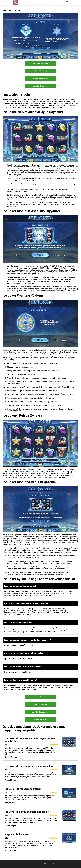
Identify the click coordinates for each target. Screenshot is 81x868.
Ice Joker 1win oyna (40, 63)
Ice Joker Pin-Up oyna (40, 71)
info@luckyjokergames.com (34, 864)
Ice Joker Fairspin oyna (40, 78)
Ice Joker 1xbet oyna (40, 86)
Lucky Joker (7, 10)
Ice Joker (17, 10)
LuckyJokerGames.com (54, 864)
